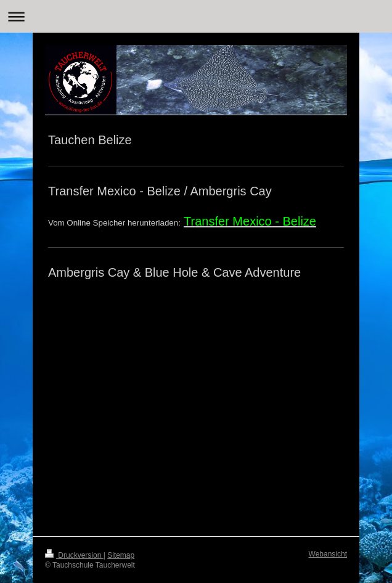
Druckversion (74, 555)
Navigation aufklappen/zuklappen (196, 16)
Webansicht (328, 554)
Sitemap (121, 555)
